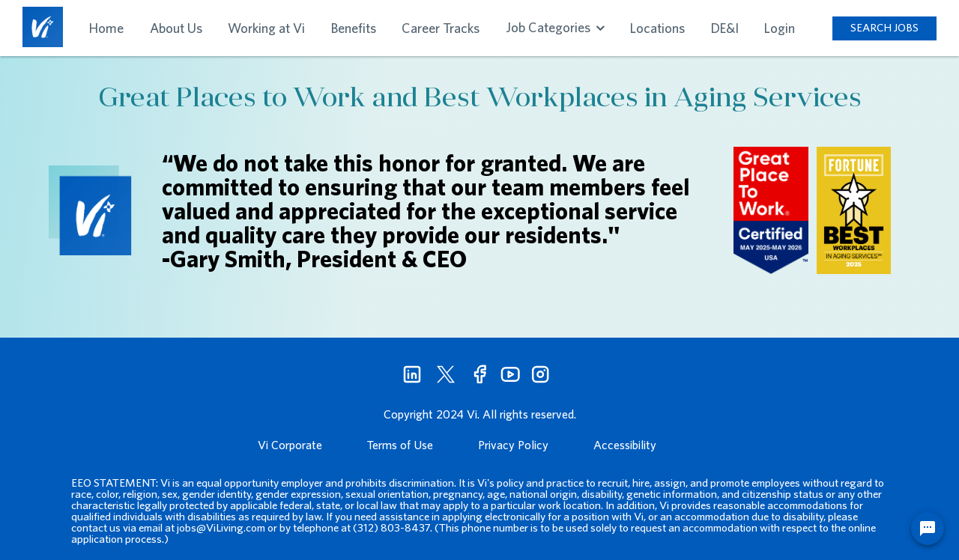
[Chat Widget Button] (928, 529)
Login (780, 28)
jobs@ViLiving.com (221, 527)
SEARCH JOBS (884, 27)
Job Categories (555, 27)
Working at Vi (266, 28)
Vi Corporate (290, 445)
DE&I (725, 28)
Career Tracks (441, 28)
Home (106, 28)
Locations (657, 28)
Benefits (354, 28)
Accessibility (625, 445)
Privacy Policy (513, 445)
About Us (176, 28)
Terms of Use (400, 445)
